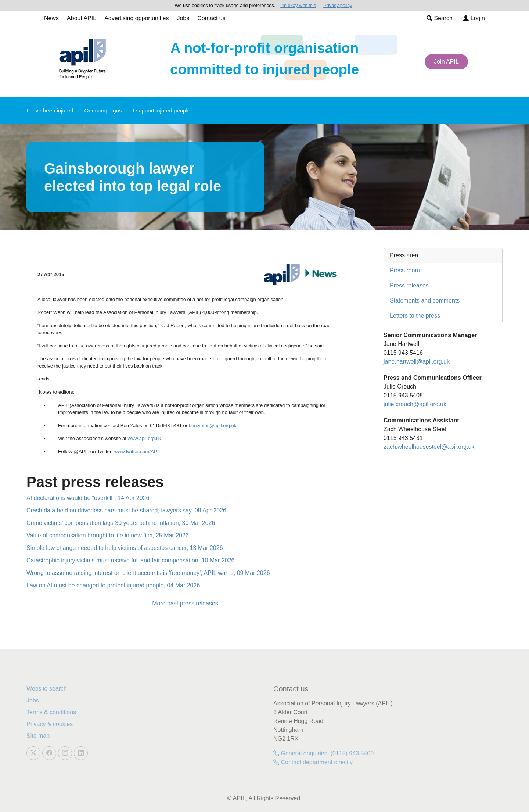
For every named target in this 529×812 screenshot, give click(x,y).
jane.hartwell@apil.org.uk (417, 362)
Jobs (183, 18)
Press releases (409, 285)
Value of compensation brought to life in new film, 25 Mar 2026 (108, 535)
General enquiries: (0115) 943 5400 (323, 753)
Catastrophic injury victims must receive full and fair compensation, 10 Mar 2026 (130, 560)
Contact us (211, 18)
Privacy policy (338, 5)
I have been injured (50, 110)
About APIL (82, 18)
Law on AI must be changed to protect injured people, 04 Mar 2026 (113, 585)
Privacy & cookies (50, 724)
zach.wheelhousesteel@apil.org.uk (429, 447)
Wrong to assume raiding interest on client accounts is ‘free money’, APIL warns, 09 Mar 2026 (148, 573)
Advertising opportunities (136, 18)
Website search (47, 689)
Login (474, 18)
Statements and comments (425, 301)
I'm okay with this (298, 5)
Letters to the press (415, 316)
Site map (38, 736)
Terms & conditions (51, 712)
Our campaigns (103, 110)
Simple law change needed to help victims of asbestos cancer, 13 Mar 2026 (125, 548)
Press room (405, 270)
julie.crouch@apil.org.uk (415, 404)
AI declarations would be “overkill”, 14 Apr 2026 (88, 498)
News (51, 18)
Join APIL (446, 62)
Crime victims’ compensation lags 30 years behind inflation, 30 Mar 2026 (121, 523)
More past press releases (185, 603)
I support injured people (161, 110)
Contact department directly (313, 762)
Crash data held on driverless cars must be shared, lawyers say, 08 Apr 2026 (126, 510)
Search (440, 18)
